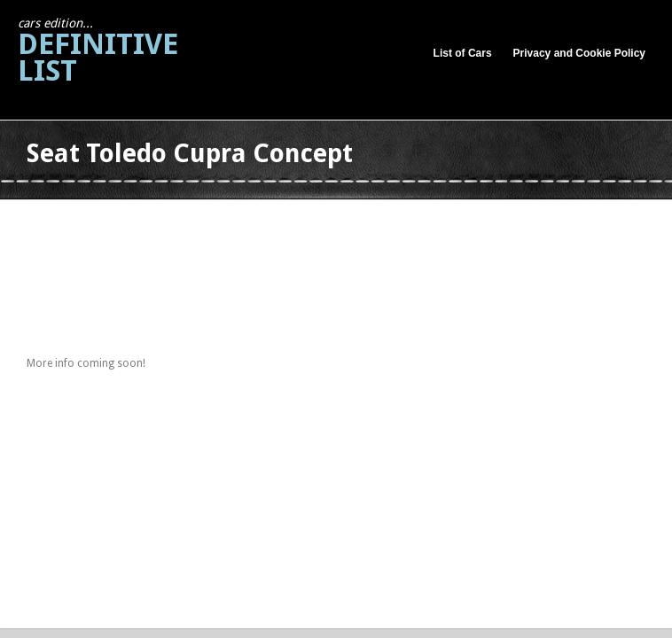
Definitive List (98, 52)
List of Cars (463, 53)
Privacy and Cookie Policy (579, 53)
